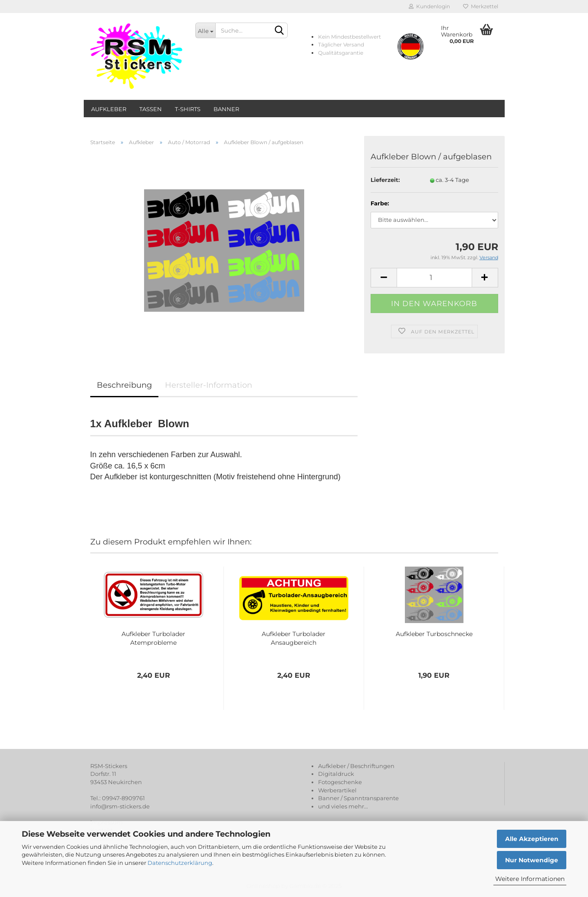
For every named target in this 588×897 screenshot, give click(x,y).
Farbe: (380, 203)
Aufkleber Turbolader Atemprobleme (153, 638)
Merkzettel (481, 6)
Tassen (151, 109)
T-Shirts (188, 109)
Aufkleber (109, 109)
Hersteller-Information (209, 385)
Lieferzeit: (385, 180)
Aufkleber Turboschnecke (434, 634)
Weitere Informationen (530, 879)
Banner (226, 109)
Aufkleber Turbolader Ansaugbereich (294, 638)
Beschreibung (124, 385)
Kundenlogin (429, 6)
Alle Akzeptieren (532, 839)
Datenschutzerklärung (180, 863)
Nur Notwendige (532, 860)
